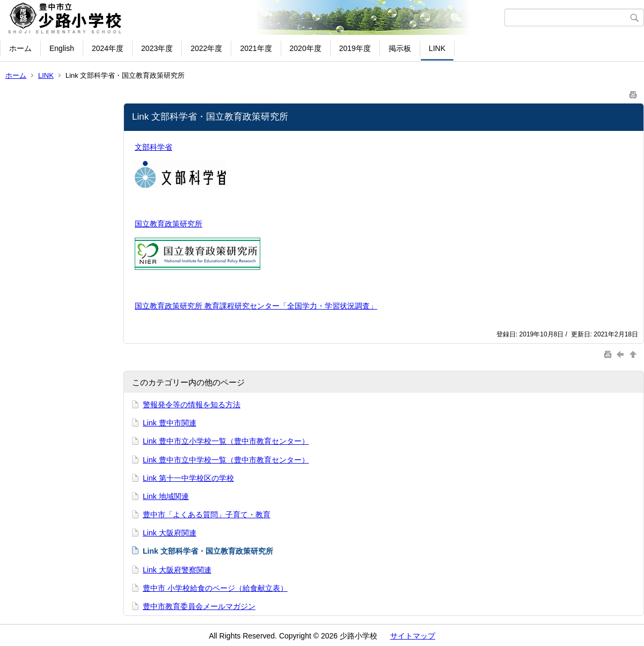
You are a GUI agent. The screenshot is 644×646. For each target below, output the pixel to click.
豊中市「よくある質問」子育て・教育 (207, 515)
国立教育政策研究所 (169, 224)
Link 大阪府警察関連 (177, 570)
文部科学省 (153, 147)
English (62, 48)
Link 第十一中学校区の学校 (188, 478)
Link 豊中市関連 (170, 423)
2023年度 (157, 48)
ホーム (20, 48)
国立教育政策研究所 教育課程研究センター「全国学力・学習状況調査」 (256, 306)
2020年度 (306, 48)
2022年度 (206, 48)
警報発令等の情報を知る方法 (192, 405)
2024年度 (108, 48)
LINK (437, 48)
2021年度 (256, 48)
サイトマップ (413, 636)
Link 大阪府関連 (170, 533)
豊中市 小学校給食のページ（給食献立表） (215, 588)
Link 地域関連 (166, 496)
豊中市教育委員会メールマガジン (199, 606)
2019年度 (355, 48)
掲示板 (400, 48)
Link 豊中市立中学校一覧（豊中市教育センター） (226, 460)
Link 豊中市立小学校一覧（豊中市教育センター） (226, 441)
